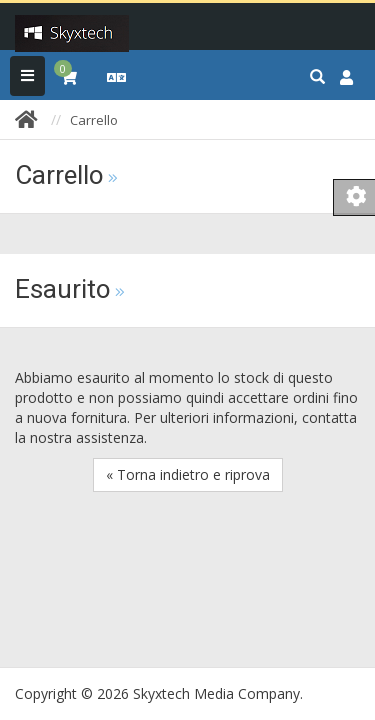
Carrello (94, 120)
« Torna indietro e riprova (188, 474)
